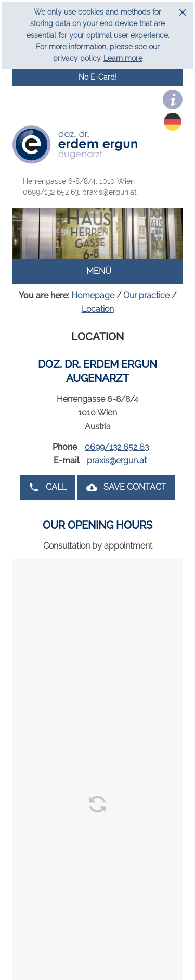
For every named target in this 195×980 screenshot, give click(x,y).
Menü (97, 271)
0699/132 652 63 (53, 192)
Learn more (123, 58)
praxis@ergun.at (109, 192)
